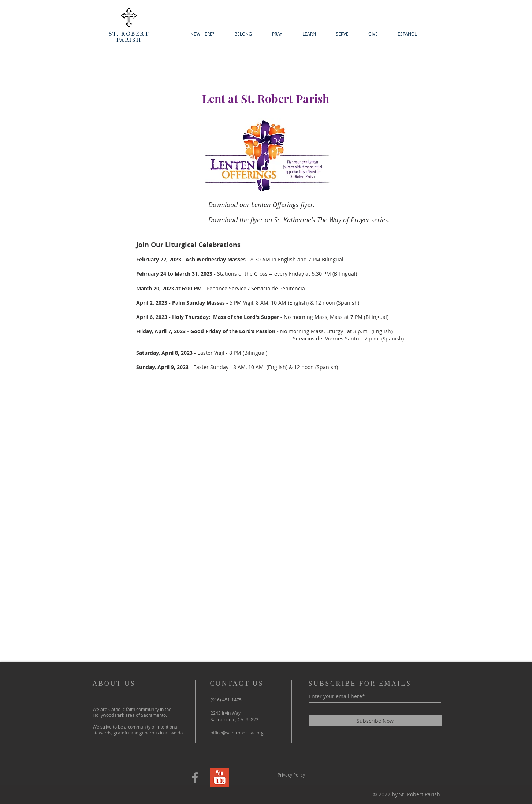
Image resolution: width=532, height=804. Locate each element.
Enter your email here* (337, 696)
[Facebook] (195, 777)
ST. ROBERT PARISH (129, 37)
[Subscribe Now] (375, 721)
